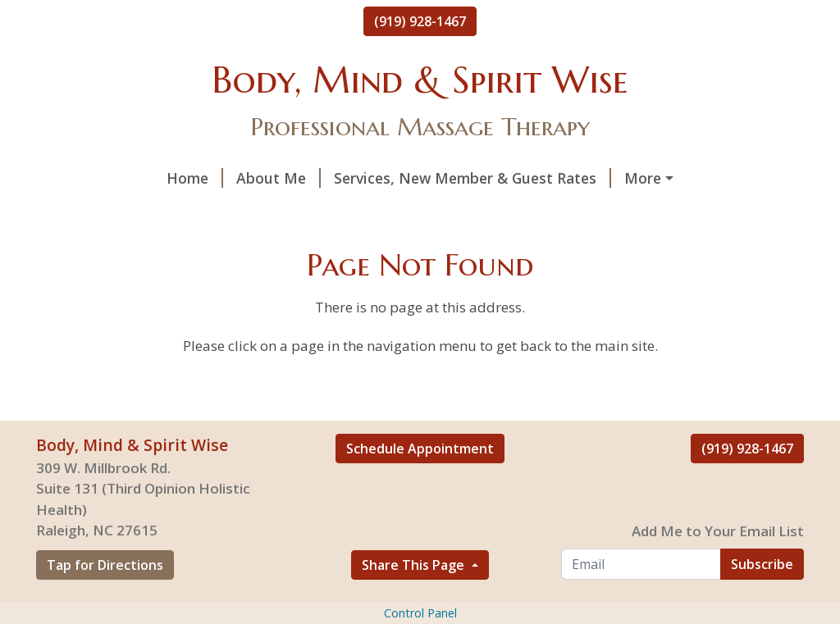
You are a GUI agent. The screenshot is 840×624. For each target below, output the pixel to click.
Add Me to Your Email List (718, 565)
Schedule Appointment (420, 483)
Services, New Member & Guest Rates (355, 178)
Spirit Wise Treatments (595, 178)
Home (78, 178)
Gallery (236, 213)
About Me (161, 178)
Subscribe (762, 599)
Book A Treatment (121, 213)
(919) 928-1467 (420, 21)
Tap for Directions (105, 599)
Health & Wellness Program (504, 213)
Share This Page (415, 599)
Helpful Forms (338, 213)
